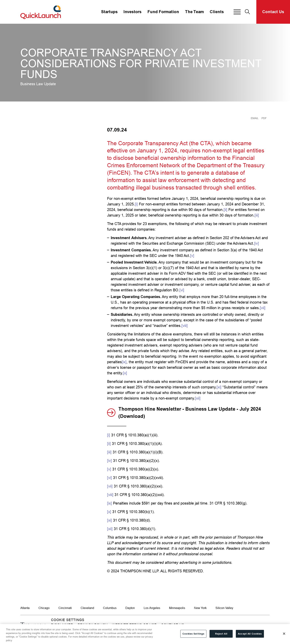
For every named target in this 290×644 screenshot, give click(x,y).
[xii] (198, 398)
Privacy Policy (93, 625)
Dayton (130, 608)
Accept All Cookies (250, 636)
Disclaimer (62, 625)
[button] (237, 12)
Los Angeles (152, 608)
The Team (194, 12)
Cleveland (87, 608)
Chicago (44, 608)
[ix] (124, 362)
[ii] (225, 210)
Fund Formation (163, 12)
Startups (109, 12)
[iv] (257, 243)
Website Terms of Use (134, 625)
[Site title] (41, 12)
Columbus (110, 608)
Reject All (221, 636)
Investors (133, 12)
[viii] (185, 326)
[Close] (284, 636)
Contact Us (273, 12)
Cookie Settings (68, 620)
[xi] (219, 387)
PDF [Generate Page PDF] (264, 118)
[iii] (257, 215)
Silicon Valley (224, 608)
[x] (125, 373)
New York (200, 608)
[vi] (182, 290)
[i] (136, 204)
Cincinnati (65, 608)
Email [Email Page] (255, 118)
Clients (217, 12)
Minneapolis (177, 608)
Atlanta (25, 608)
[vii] (263, 308)
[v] (192, 256)
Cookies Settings (193, 636)
